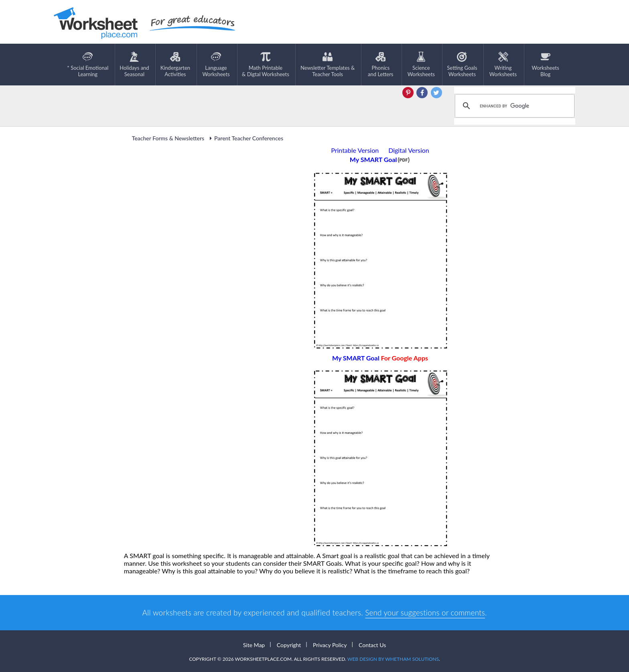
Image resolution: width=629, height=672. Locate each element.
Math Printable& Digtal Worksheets (266, 65)
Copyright (289, 645)
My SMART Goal (380, 358)
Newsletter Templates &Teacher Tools (328, 65)
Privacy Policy (330, 645)
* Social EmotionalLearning (88, 65)
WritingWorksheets (503, 65)
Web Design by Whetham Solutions (393, 659)
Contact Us (372, 645)
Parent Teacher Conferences (245, 138)
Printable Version (355, 150)
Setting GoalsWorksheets (462, 65)
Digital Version (409, 150)
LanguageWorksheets (216, 65)
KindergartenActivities (175, 65)
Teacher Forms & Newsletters (168, 138)
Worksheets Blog (545, 65)
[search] (513, 106)
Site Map (254, 645)
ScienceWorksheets (421, 65)
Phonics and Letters (380, 65)
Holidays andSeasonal (134, 65)
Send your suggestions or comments (425, 612)
